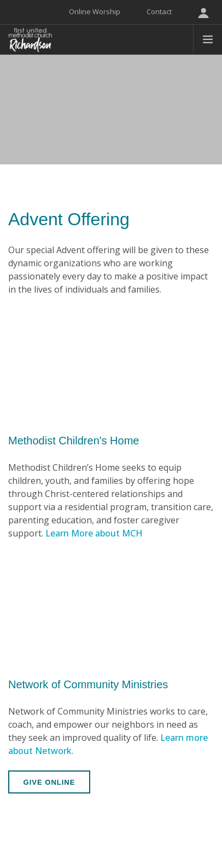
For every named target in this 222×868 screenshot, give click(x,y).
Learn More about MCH (94, 533)
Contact (159, 12)
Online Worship (95, 12)
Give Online (49, 782)
